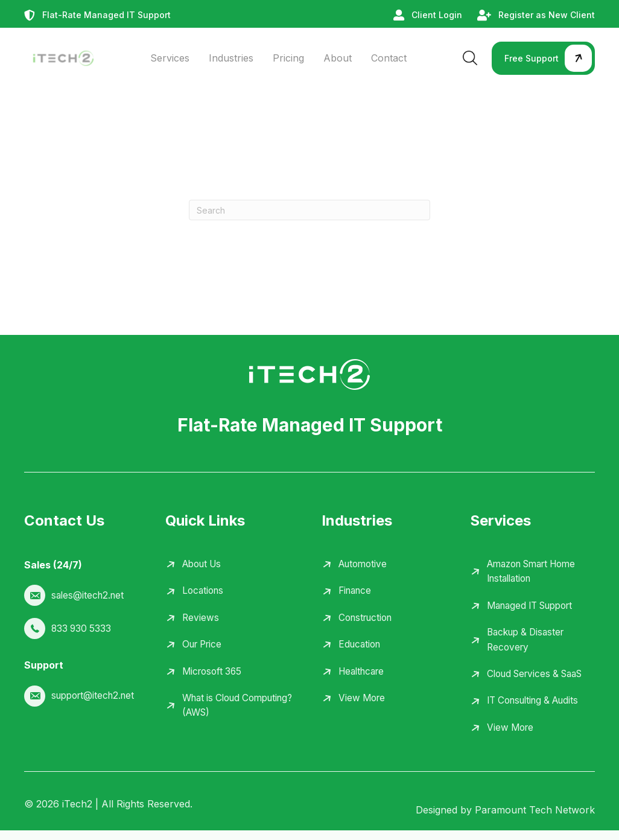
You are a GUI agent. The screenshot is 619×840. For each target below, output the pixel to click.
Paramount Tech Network (535, 819)
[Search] (309, 210)
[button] (543, 58)
